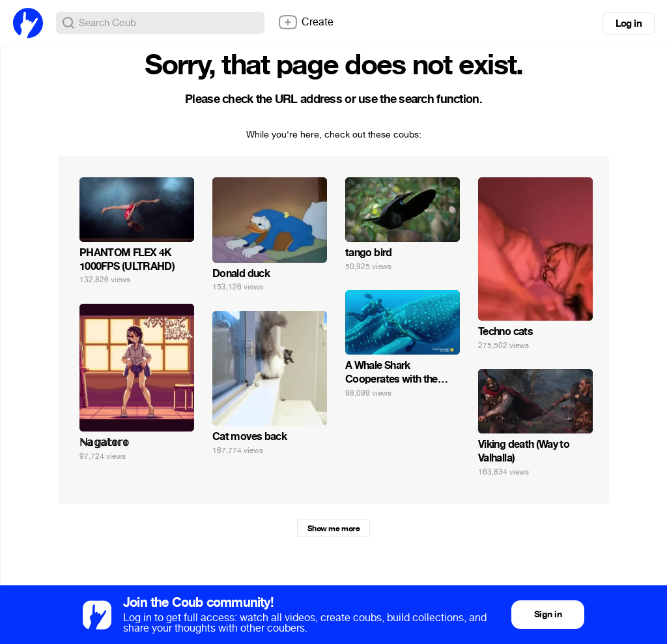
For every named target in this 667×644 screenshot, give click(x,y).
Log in (629, 23)
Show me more (333, 529)
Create (305, 22)
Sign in (548, 614)
